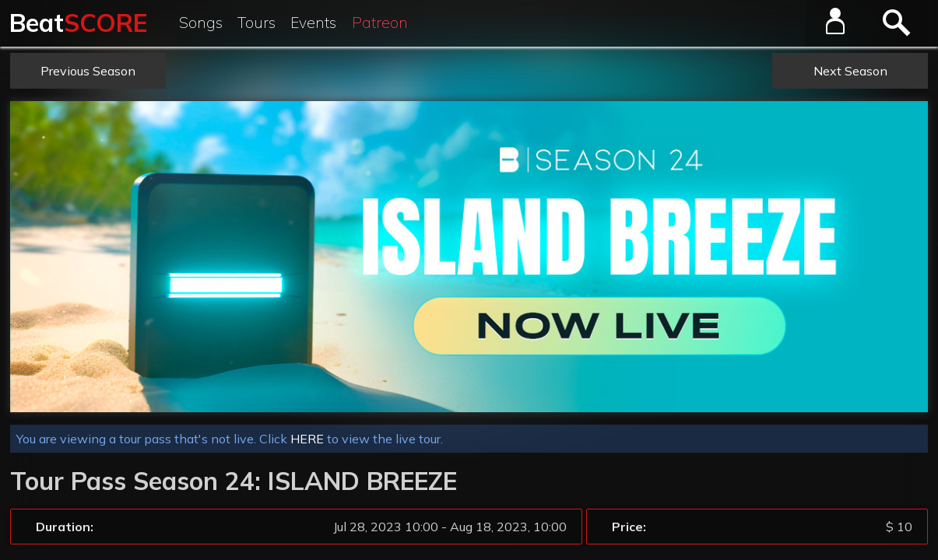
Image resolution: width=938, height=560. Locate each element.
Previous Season (88, 71)
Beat (78, 23)
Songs (201, 23)
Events (313, 23)
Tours (256, 23)
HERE (307, 439)
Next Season (850, 71)
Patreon (380, 23)
